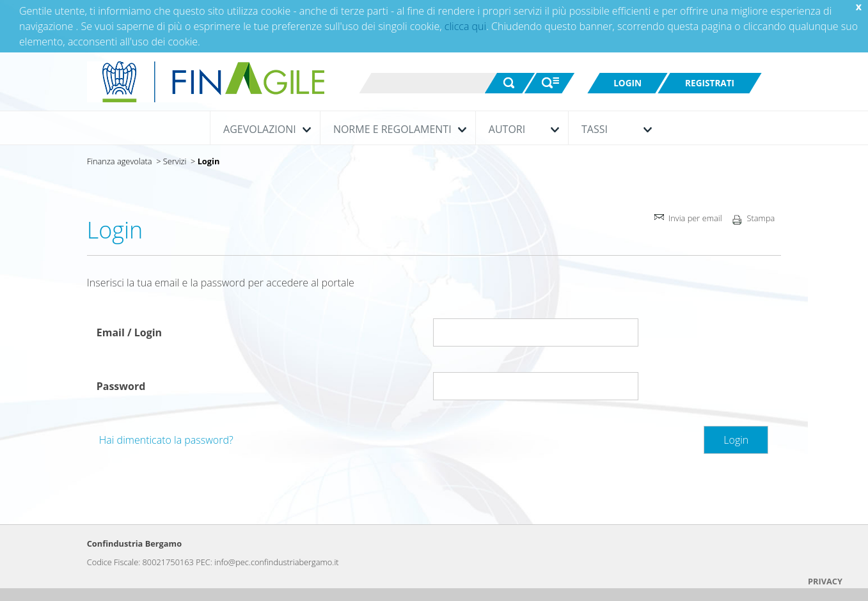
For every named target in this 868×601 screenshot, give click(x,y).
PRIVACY (825, 581)
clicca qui (465, 26)
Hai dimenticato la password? (166, 440)
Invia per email (687, 219)
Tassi (613, 129)
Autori (521, 129)
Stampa (752, 221)
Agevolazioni (264, 129)
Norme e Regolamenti (397, 129)
